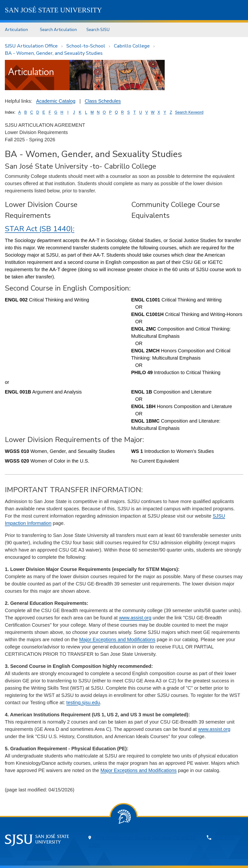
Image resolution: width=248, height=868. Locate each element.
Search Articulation (58, 30)
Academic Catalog (56, 101)
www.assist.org (135, 618)
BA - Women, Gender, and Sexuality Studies (54, 53)
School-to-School (86, 46)
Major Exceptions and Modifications (117, 639)
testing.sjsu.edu (83, 702)
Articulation (16, 30)
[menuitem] (18, 30)
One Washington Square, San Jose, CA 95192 (146, 838)
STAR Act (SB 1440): (40, 229)
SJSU (53, 10)
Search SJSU (98, 30)
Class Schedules (103, 101)
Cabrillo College (132, 46)
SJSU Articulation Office (31, 46)
